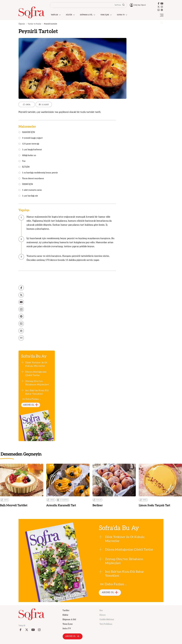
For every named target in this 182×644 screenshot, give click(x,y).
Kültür (65, 615)
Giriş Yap (137, 5)
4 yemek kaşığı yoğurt (31, 138)
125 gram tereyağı (29, 144)
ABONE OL (31, 405)
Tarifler (66, 611)
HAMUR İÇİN (27, 132)
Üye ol (143, 5)
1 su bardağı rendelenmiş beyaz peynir (38, 173)
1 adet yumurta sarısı (30, 190)
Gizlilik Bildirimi (107, 620)
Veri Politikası (106, 624)
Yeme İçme (68, 624)
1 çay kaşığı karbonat (30, 150)
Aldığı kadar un (27, 156)
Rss (101, 611)
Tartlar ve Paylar (35, 24)
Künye (103, 615)
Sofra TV (67, 629)
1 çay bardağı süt (28, 196)
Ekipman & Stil (69, 620)
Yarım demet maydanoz (31, 179)
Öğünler (22, 24)
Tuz (22, 161)
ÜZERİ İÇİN (26, 184)
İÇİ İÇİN (24, 167)
